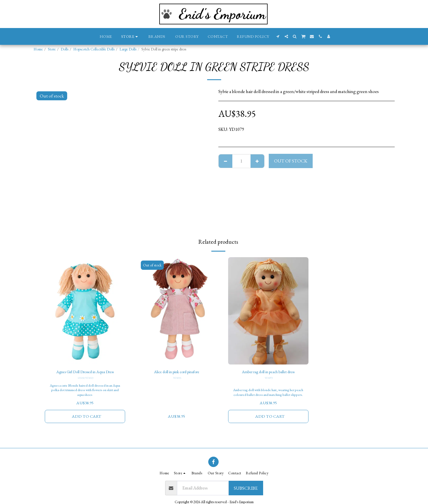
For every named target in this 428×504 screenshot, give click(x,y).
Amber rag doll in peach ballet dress (268, 372)
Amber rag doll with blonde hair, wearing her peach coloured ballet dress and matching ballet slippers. (268, 391)
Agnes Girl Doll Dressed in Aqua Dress (85, 372)
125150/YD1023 (86, 379)
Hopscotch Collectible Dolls (94, 49)
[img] (85, 311)
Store (52, 49)
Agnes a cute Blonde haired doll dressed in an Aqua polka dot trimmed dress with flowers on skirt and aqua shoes (85, 391)
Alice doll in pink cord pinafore (177, 372)
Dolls (65, 49)
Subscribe (246, 488)
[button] (278, 36)
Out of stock (291, 161)
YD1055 (177, 379)
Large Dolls (128, 49)
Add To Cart (87, 418)
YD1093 (269, 379)
